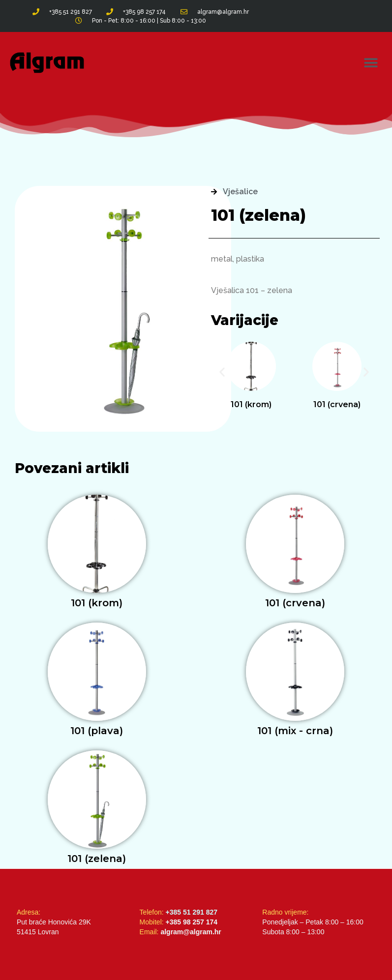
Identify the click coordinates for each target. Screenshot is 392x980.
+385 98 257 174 (192, 922)
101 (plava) (97, 731)
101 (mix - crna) (295, 731)
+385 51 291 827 (192, 912)
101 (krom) (251, 404)
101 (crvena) (337, 404)
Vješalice (240, 192)
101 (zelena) (97, 859)
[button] (371, 63)
